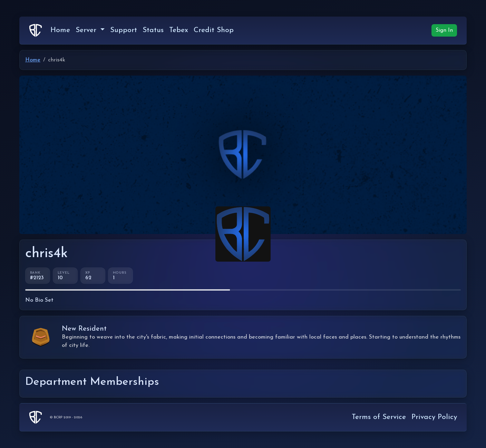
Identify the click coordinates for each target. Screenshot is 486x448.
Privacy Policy (434, 417)
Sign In (444, 30)
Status (153, 30)
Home (60, 30)
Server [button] (87, 30)
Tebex (179, 30)
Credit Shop (214, 30)
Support (124, 30)
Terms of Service (379, 417)
